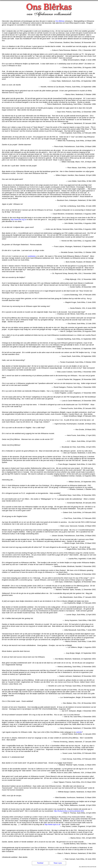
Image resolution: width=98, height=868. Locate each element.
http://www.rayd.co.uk (52, 824)
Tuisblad (40, 863)
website (79, 732)
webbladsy (32, 256)
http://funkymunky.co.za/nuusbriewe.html (69, 811)
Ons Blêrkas (60, 21)
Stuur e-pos (58, 863)
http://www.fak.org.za (18, 219)
